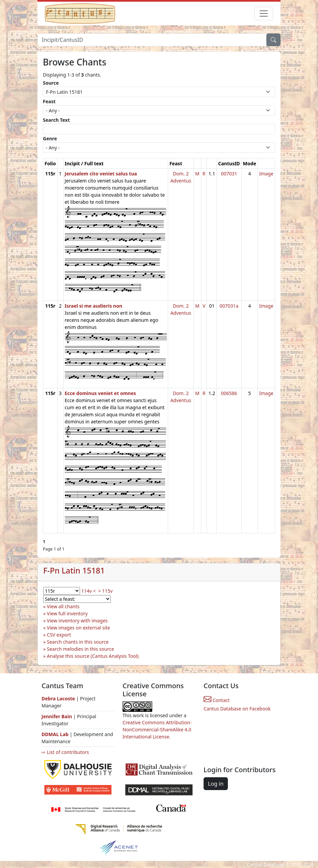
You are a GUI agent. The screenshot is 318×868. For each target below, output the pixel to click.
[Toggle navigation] (264, 13)
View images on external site (78, 628)
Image (266, 174)
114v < (89, 591)
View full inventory (67, 613)
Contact (217, 700)
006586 (229, 393)
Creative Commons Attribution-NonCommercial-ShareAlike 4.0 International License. (157, 730)
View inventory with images (77, 621)
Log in (216, 784)
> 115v (105, 591)
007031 (229, 174)
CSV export (59, 635)
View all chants (63, 606)
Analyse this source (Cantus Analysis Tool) (93, 656)
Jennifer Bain (57, 716)
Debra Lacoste (58, 698)
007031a (229, 306)
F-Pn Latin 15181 (74, 570)
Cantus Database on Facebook (237, 709)
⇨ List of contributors (65, 752)
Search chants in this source (78, 642)
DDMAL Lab (55, 734)
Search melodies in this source (81, 649)
